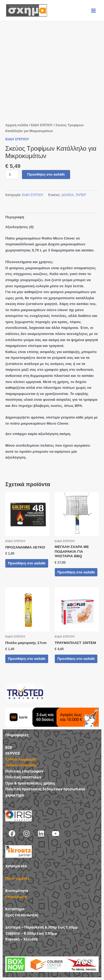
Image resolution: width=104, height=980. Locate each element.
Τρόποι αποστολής (21, 765)
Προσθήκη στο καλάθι (46, 174)
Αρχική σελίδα (17, 125)
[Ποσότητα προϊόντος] (12, 175)
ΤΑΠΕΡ (81, 195)
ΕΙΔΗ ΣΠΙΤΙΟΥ (42, 125)
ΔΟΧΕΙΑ (68, 195)
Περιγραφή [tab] (15, 217)
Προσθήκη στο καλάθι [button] (27, 563)
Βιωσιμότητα (17, 891)
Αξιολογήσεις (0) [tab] (19, 227)
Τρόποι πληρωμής (21, 759)
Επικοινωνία (16, 897)
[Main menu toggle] (94, 10)
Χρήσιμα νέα (16, 866)
